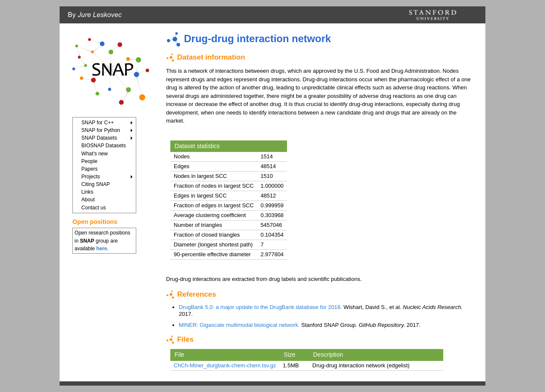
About (88, 200)
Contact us (94, 208)
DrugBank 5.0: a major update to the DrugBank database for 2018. (260, 307)
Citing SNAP (96, 184)
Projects (91, 177)
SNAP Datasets (99, 138)
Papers (89, 169)
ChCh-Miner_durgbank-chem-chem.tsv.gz (225, 365)
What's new (95, 154)
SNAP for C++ (98, 123)
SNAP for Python (101, 130)
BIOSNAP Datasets (104, 146)
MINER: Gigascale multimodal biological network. (239, 325)
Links (87, 192)
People (89, 161)
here (102, 249)
